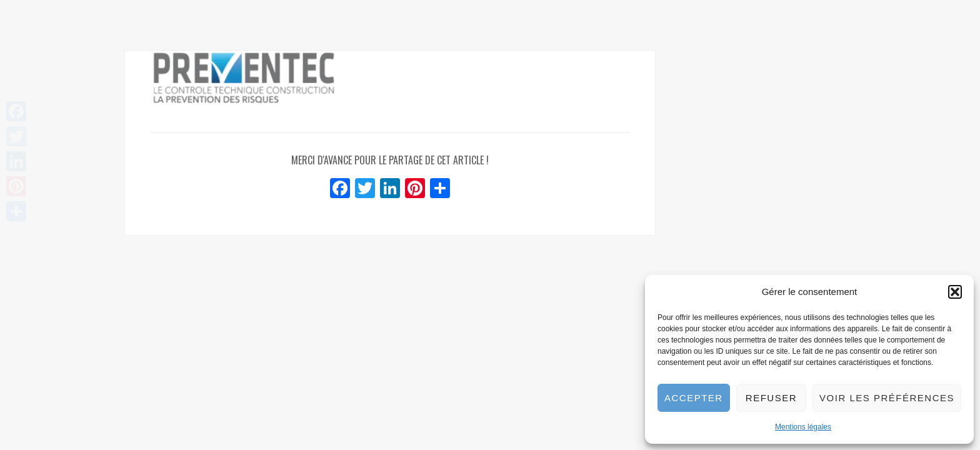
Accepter (694, 398)
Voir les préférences (887, 398)
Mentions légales (803, 427)
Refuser (771, 398)
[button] (955, 292)
